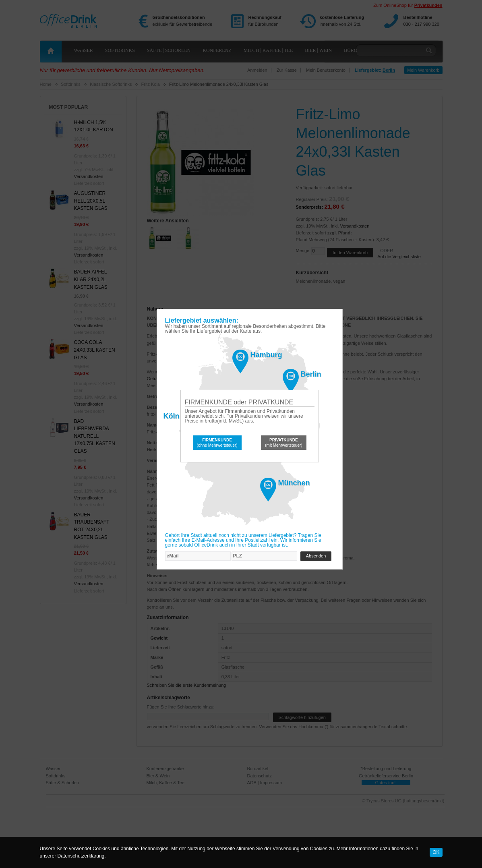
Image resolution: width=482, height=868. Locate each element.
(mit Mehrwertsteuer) (283, 443)
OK (436, 852)
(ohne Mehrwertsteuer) (217, 443)
